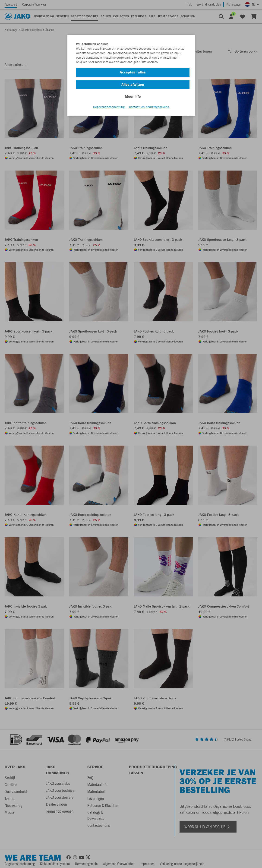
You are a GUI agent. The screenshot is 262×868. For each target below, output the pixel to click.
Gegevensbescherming (109, 107)
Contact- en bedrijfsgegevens (149, 107)
